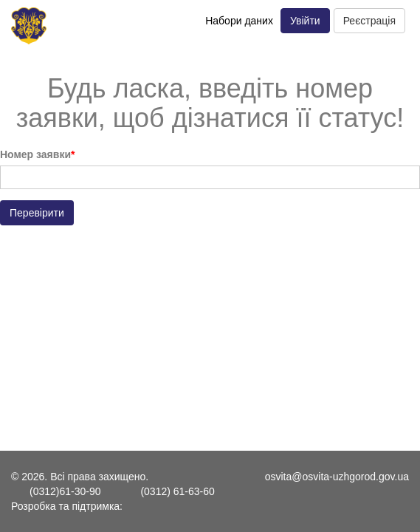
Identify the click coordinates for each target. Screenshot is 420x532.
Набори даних (239, 21)
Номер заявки (35, 154)
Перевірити (37, 213)
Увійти (305, 21)
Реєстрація (369, 21)
